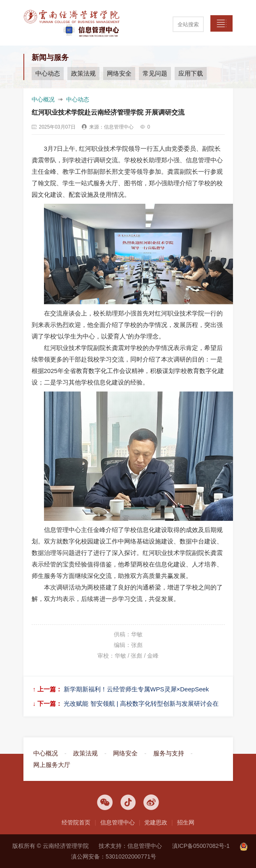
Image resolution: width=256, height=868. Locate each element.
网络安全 (119, 73)
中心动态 (48, 73)
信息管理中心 (118, 822)
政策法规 (83, 73)
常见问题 (155, 73)
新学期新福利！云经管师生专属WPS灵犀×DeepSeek (136, 689)
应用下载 (191, 73)
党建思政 (156, 822)
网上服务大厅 (52, 765)
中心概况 (43, 99)
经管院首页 (76, 822)
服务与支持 (169, 753)
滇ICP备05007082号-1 (201, 846)
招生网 (186, 822)
